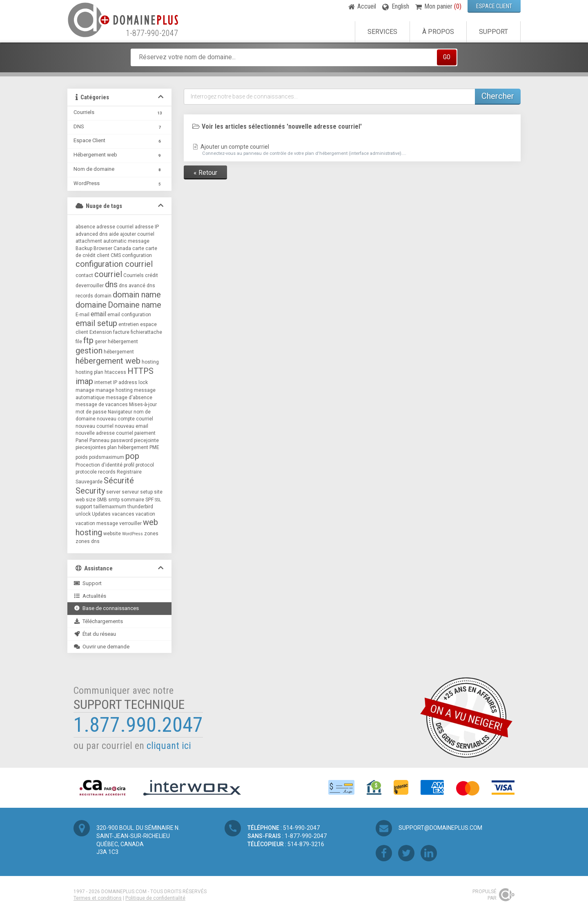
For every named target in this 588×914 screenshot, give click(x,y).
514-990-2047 (301, 828)
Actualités (90, 596)
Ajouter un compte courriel (352, 150)
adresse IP (147, 227)
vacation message (97, 523)
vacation (145, 514)
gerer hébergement (116, 342)
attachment (89, 241)
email (98, 314)
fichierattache (146, 332)
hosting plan (89, 372)
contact (84, 275)
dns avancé (132, 286)
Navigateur (120, 412)
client (103, 255)
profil (129, 465)
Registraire (129, 472)
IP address (125, 382)
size (91, 500)
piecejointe (146, 440)
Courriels (134, 275)
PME (154, 447)
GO (447, 57)
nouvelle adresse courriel (104, 433)
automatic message (126, 241)
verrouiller (130, 523)
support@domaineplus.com (440, 828)
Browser (103, 248)
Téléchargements (98, 621)
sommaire (133, 500)
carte (138, 248)
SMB (102, 500)
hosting (150, 362)
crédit (151, 275)
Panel (82, 440)
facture (121, 332)
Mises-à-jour (143, 404)
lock (143, 382)
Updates (101, 514)
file (79, 342)
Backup (84, 248)
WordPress (133, 534)
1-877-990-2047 (152, 33)
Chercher (498, 96)
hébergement (119, 352)
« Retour (205, 173)
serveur (130, 492)
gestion (89, 351)
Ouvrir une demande (101, 647)
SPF (149, 500)
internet (103, 382)
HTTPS (140, 371)
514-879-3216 (306, 844)
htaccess (115, 372)
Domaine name (135, 305)
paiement (145, 433)
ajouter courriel (137, 234)
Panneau (99, 440)
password (122, 440)
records (107, 472)
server (113, 492)
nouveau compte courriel (125, 419)
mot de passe (91, 412)
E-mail (82, 315)
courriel (108, 274)
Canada (122, 248)
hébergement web (108, 361)
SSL (158, 500)
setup (146, 492)
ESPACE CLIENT (494, 6)
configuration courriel (114, 264)
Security (90, 491)
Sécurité (119, 480)
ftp (88, 340)
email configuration (129, 315)
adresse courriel (115, 227)
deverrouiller (90, 286)
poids (82, 457)
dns (111, 284)
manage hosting (114, 390)
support (84, 507)
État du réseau (95, 634)
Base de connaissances (106, 608)
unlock (83, 514)
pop (132, 456)
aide (114, 234)
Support (493, 32)
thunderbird (140, 507)
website (112, 534)
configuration (137, 255)
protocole (86, 472)
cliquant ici (169, 746)
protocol (145, 465)
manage (85, 390)
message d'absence (129, 398)
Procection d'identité (99, 465)
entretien (129, 324)
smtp (114, 500)
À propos (438, 32)
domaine (91, 305)
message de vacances (102, 404)
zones (151, 534)
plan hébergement (128, 447)
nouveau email (131, 426)
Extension (101, 332)
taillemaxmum (110, 507)
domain (103, 296)
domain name (137, 295)
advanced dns (92, 234)
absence (85, 227)
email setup (96, 323)
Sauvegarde (89, 482)
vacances (123, 514)
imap (84, 381)
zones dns (88, 541)
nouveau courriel (95, 426)
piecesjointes (91, 447)
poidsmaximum (107, 457)
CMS (116, 255)
